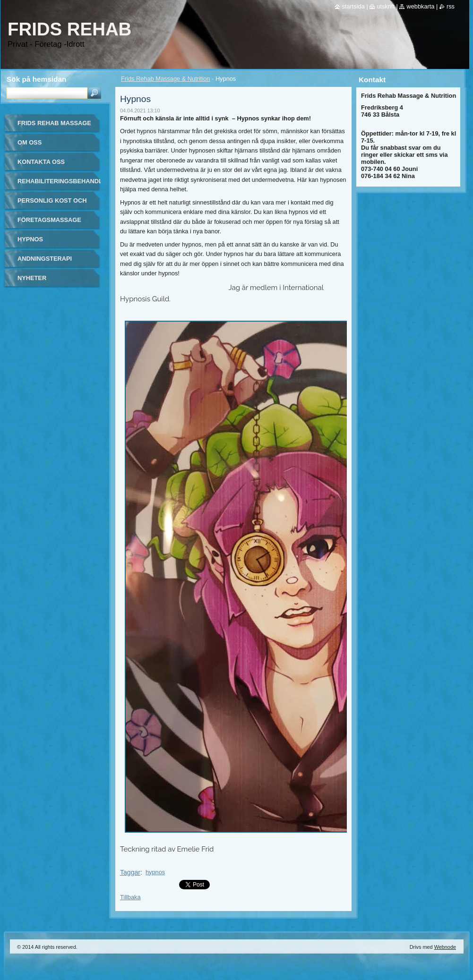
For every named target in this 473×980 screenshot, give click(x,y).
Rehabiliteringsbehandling (59, 181)
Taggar (130, 872)
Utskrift (386, 6)
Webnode (445, 947)
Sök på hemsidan (36, 79)
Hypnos (30, 239)
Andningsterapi (45, 259)
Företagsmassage (49, 220)
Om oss (30, 142)
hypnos (155, 872)
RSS (451, 6)
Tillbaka (130, 897)
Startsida (353, 6)
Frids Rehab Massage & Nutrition (165, 79)
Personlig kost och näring (52, 204)
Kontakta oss (41, 162)
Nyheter (32, 278)
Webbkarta (420, 6)
